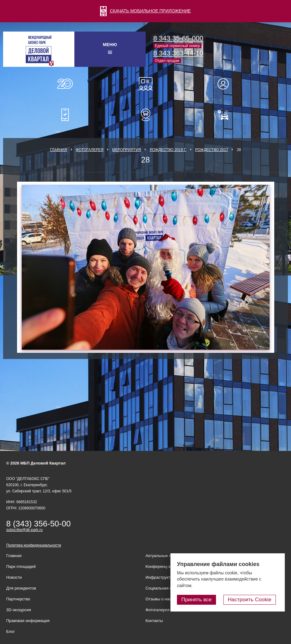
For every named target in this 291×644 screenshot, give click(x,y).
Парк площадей (21, 566)
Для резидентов (226, 84)
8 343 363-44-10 (178, 53)
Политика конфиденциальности (34, 545)
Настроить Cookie (252, 600)
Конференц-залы (146, 84)
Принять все (202, 600)
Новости (14, 577)
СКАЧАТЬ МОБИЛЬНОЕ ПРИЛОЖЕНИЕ (145, 11)
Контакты (154, 621)
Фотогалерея (90, 150)
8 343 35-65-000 (178, 38)
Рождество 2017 (212, 150)
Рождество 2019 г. (168, 150)
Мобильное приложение (65, 115)
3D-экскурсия (19, 610)
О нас (65, 84)
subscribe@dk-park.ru (24, 530)
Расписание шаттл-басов (146, 115)
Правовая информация (28, 621)
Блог (11, 631)
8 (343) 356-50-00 (38, 524)
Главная (58, 150)
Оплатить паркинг (226, 115)
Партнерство (18, 599)
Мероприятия (127, 150)
